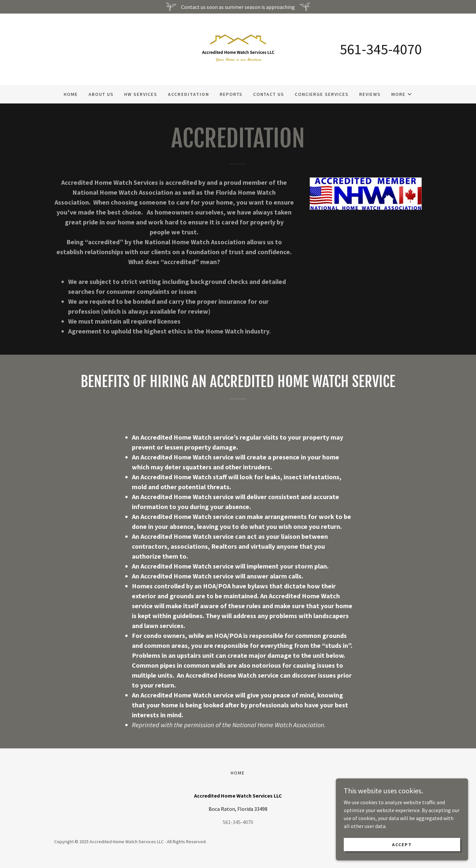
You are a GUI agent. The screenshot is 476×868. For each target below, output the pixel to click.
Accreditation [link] (189, 94)
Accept (402, 844)
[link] (238, 49)
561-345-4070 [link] (381, 49)
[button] (402, 94)
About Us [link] (101, 94)
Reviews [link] (370, 94)
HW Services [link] (141, 94)
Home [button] (238, 773)
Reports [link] (231, 94)
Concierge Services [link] (322, 94)
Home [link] (71, 94)
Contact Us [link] (269, 94)
